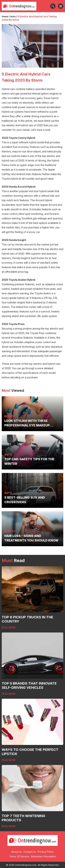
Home (5, 16)
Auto (13, 16)
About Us (16, 852)
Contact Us (30, 852)
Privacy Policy (46, 852)
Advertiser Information (43, 856)
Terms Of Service (19, 856)
